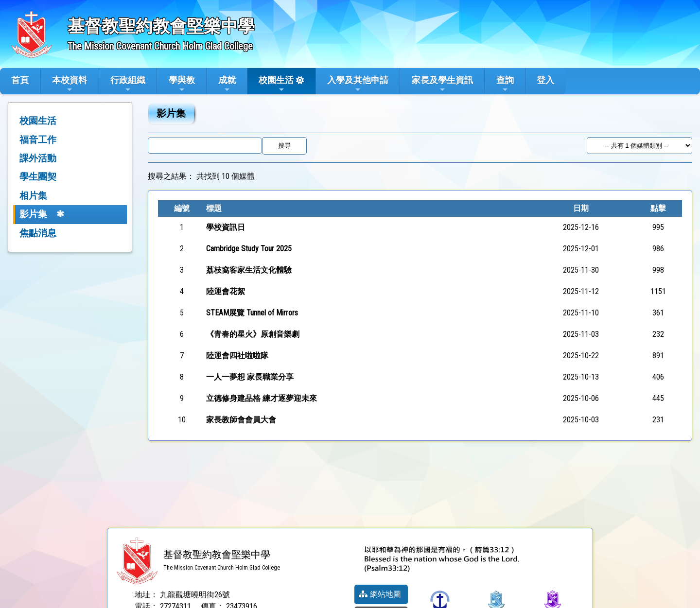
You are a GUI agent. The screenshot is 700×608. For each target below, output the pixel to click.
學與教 (182, 84)
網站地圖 (380, 594)
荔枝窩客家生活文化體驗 (249, 270)
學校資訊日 (226, 227)
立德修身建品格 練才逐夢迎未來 (262, 398)
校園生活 (276, 84)
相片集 (33, 196)
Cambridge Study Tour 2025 (249, 249)
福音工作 (38, 140)
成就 (227, 84)
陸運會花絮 (226, 291)
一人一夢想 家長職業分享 (250, 377)
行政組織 (128, 84)
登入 (545, 80)
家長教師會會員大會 (241, 420)
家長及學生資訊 (442, 84)
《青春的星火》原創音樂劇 (253, 334)
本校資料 (70, 84)
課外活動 (38, 158)
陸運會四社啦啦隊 (237, 356)
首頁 (20, 80)
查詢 (505, 84)
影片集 (33, 214)
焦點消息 (38, 233)
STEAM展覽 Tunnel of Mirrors (252, 313)
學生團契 (38, 177)
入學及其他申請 (358, 84)
